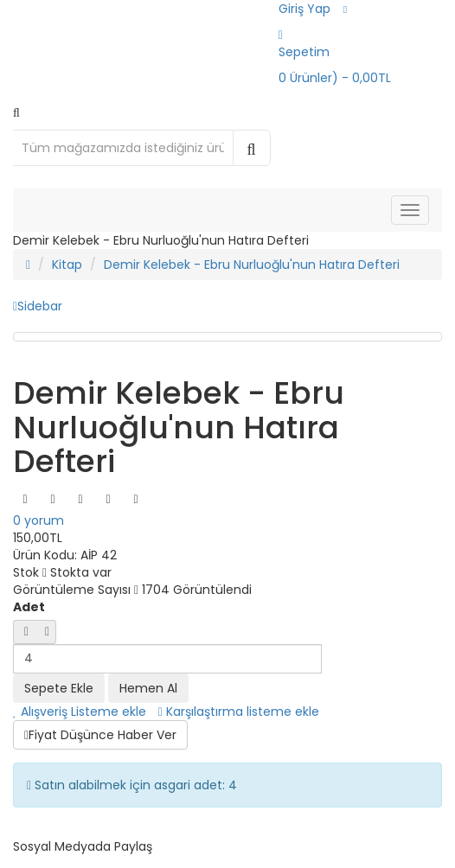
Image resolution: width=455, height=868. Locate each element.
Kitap (67, 265)
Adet (29, 607)
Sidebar (38, 306)
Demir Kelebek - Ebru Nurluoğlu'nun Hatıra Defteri (252, 265)
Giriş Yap (304, 9)
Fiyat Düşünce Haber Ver (100, 735)
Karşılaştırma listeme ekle (239, 712)
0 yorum (38, 520)
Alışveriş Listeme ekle (80, 712)
